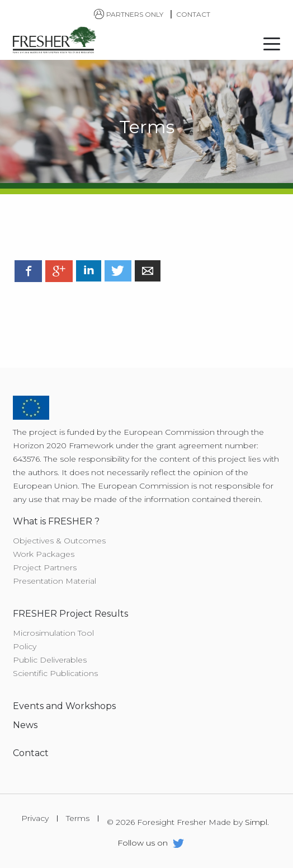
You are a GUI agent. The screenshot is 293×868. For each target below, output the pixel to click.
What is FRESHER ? (56, 521)
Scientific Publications (55, 673)
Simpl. (257, 822)
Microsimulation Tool (53, 633)
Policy (25, 646)
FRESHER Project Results (70, 614)
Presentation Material (55, 581)
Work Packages (44, 554)
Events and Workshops (64, 706)
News (25, 725)
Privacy (35, 818)
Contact (193, 14)
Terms (78, 818)
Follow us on (151, 844)
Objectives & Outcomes (59, 541)
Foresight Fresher (55, 41)
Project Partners (45, 567)
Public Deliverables (50, 660)
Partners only (129, 14)
